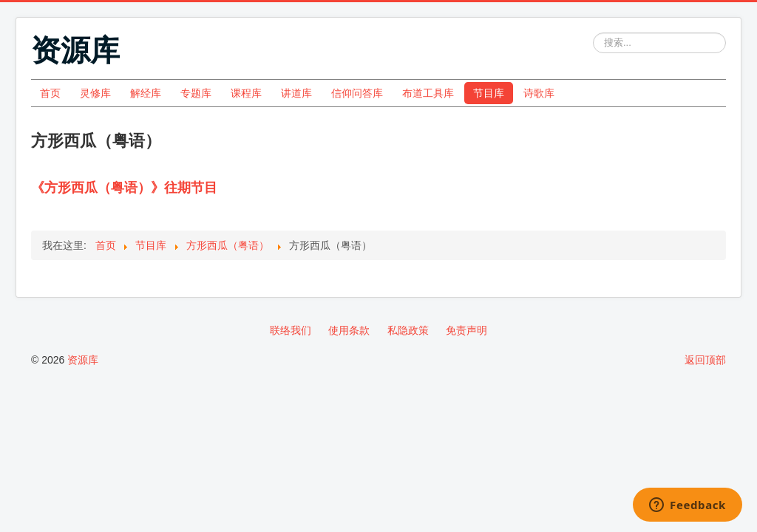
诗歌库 (539, 93)
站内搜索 (593, 33)
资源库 (83, 360)
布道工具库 (428, 93)
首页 (50, 93)
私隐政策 (408, 330)
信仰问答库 (357, 93)
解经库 (146, 93)
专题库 (196, 93)
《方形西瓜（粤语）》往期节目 (124, 188)
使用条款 (349, 330)
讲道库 (296, 93)
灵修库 (95, 93)
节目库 (489, 93)
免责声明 (466, 330)
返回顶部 (705, 360)
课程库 (246, 93)
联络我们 (291, 330)
